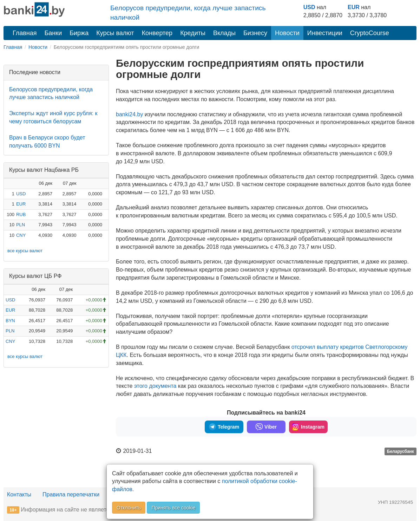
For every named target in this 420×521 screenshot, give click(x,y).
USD (309, 7)
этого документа (155, 386)
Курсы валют (115, 33)
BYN (10, 321)
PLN (21, 225)
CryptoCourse (370, 33)
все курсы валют (25, 251)
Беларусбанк (401, 451)
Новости (287, 33)
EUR (354, 7)
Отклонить (129, 508)
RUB (21, 214)
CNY (21, 235)
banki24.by (129, 114)
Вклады (224, 33)
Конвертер (157, 33)
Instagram (308, 427)
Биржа (79, 33)
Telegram (224, 427)
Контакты (19, 494)
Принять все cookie (173, 508)
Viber (266, 427)
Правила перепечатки (71, 494)
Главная (25, 33)
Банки (53, 33)
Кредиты (193, 33)
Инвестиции (325, 33)
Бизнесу (255, 33)
